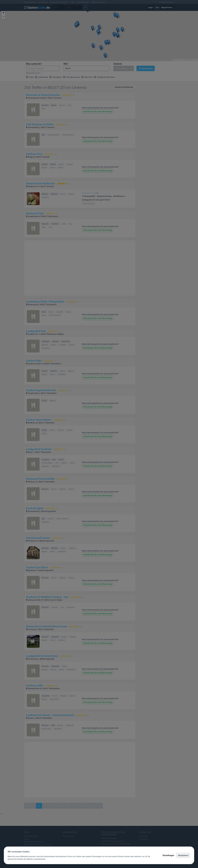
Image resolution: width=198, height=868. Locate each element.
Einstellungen (168, 855)
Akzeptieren (183, 855)
